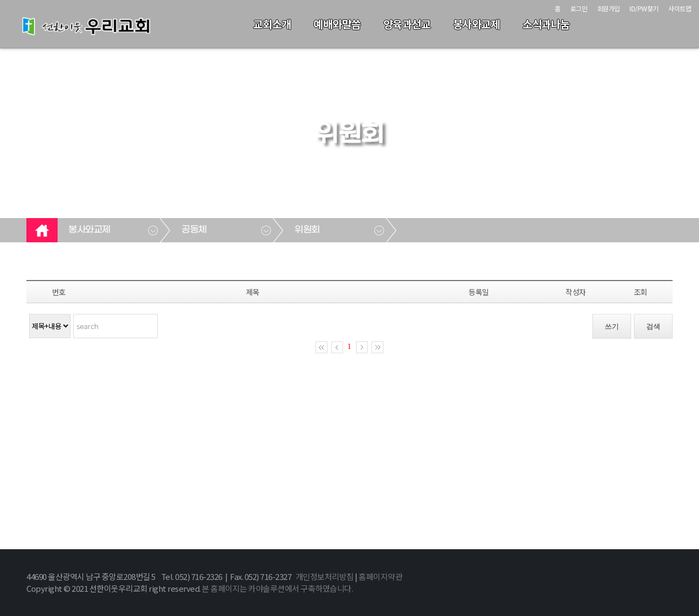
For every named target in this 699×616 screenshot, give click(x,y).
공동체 (194, 230)
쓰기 (612, 327)
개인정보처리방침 (325, 576)
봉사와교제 (477, 24)
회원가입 (609, 8)
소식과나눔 (546, 24)
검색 (653, 327)
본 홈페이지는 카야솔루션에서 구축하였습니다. (277, 588)
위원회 (307, 230)
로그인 (579, 8)
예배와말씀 (337, 24)
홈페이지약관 (380, 576)
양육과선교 (407, 24)
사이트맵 (680, 8)
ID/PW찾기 (644, 8)
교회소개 (272, 24)
